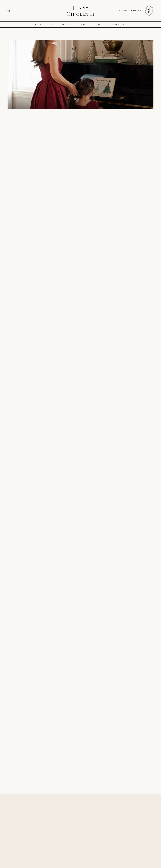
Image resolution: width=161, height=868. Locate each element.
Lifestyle (67, 24)
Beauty (51, 24)
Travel (83, 24)
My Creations (118, 24)
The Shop (98, 24)
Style (38, 24)
